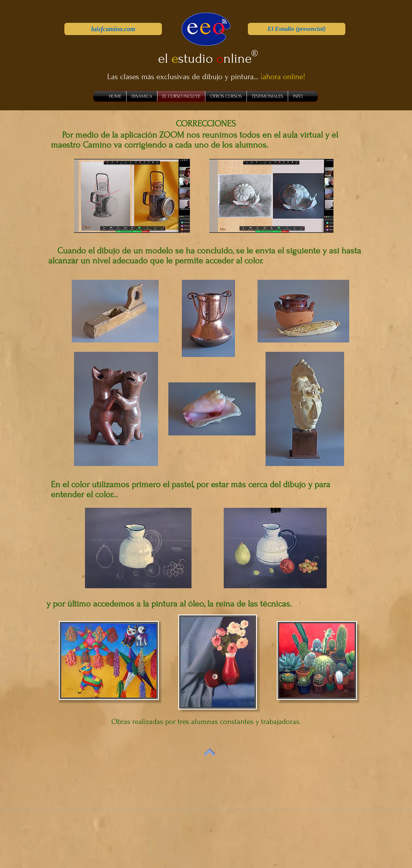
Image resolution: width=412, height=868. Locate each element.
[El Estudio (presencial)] (297, 29)
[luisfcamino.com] (113, 29)
